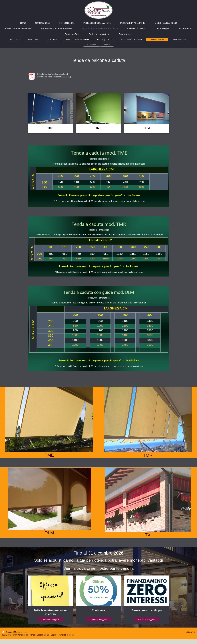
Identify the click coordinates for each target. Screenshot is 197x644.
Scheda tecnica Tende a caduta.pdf (53, 74)
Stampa (8, 632)
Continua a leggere (50, 619)
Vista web (190, 632)
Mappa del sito (21, 632)
